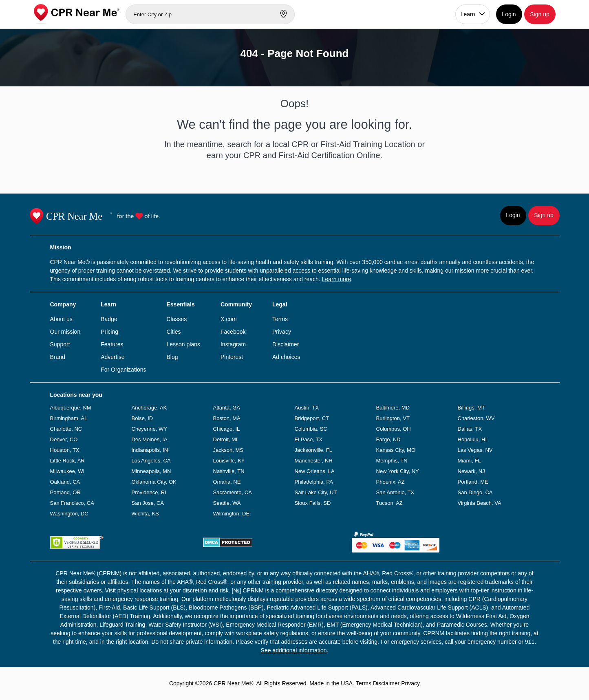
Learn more (337, 279)
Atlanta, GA (227, 408)
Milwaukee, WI (67, 471)
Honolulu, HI (472, 439)
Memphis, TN (392, 461)
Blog (172, 357)
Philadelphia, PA (314, 482)
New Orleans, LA (315, 471)
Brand (58, 357)
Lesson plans (183, 344)
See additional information (294, 650)
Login (509, 14)
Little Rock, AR (67, 461)
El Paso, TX (309, 439)
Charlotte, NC (66, 429)
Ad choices (286, 357)
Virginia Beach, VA (480, 503)
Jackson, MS (228, 450)
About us (61, 319)
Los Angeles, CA (151, 461)
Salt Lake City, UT (316, 492)
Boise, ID (142, 418)
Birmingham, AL (69, 418)
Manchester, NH (314, 461)
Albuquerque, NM (71, 408)
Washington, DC (69, 514)
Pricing (109, 332)
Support (60, 344)
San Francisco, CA (72, 503)
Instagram (233, 344)
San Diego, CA (475, 492)
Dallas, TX (470, 429)
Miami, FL (469, 461)
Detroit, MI (225, 439)
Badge (109, 319)
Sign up (539, 14)
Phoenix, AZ (390, 482)
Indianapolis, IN (150, 450)
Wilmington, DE (232, 514)
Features (112, 344)
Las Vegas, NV (475, 450)
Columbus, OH (394, 429)
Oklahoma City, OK (154, 482)
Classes (176, 319)
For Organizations (123, 370)
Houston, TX (65, 450)
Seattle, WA (227, 503)
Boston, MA (227, 418)
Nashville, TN (229, 471)
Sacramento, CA (233, 492)
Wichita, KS (145, 514)
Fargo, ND (388, 439)
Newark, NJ (471, 471)
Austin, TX (307, 408)
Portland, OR (65, 492)
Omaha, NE (227, 482)
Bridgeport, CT (312, 418)
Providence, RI (149, 492)
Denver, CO (64, 439)
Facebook (233, 332)
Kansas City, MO (396, 450)
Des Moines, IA (150, 439)
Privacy (282, 332)
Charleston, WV (476, 418)
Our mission (65, 332)
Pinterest (232, 357)
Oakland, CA (65, 482)
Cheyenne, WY (149, 429)
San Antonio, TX (395, 492)
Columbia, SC (311, 429)
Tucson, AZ (389, 503)
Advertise (113, 357)
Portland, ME (473, 482)
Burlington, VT (393, 418)
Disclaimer (286, 344)
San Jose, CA (148, 503)
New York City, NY (398, 471)
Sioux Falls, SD (313, 503)
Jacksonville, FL (313, 450)
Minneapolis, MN (151, 471)
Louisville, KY (229, 461)
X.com (229, 319)
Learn (468, 14)
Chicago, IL (227, 429)
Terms (280, 319)
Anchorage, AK (149, 408)
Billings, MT (471, 408)
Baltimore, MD (393, 408)
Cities (173, 332)
